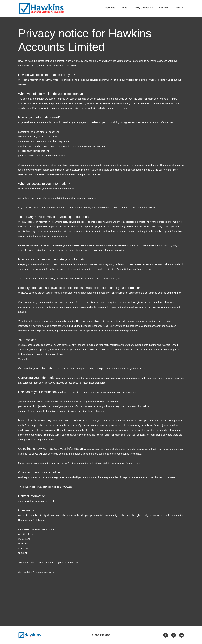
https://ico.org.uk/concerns (41, 572)
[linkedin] (181, 635)
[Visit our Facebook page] (166, 635)
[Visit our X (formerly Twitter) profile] (174, 635)
